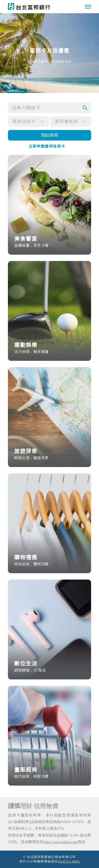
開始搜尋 (50, 135)
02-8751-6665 (69, 861)
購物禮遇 (49, 561)
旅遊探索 (49, 454)
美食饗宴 (49, 242)
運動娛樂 (49, 348)
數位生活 (49, 667)
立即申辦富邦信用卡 (47, 147)
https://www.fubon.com (60, 842)
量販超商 (49, 773)
